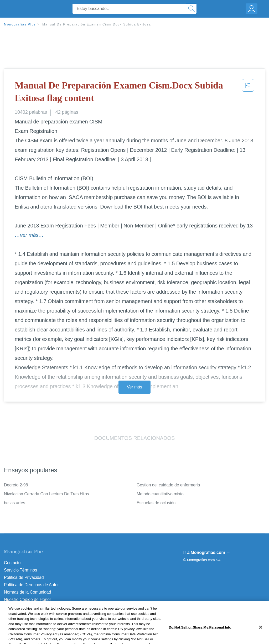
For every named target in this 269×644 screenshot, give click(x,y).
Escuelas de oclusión (156, 503)
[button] (248, 93)
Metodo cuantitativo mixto (160, 494)
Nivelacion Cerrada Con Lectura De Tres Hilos (46, 494)
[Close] (261, 636)
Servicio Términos (20, 570)
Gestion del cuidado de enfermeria (168, 485)
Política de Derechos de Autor (31, 585)
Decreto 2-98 (16, 485)
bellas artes (15, 503)
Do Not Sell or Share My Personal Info (39, 607)
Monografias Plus (20, 24)
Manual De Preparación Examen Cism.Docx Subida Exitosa (97, 24)
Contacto (12, 563)
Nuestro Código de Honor (27, 599)
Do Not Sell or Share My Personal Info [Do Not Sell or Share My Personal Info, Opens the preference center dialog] (200, 636)
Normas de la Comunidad (27, 592)
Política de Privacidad (24, 577)
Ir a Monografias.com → (207, 552)
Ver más (134, 387)
